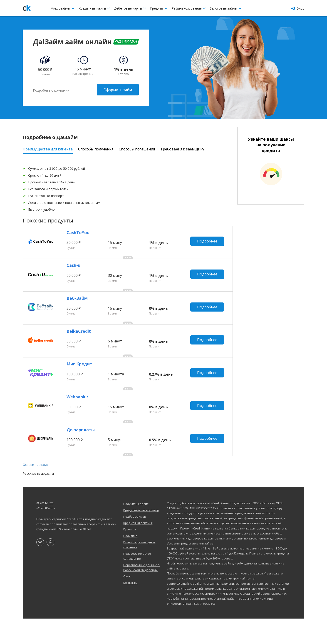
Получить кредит (136, 529)
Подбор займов (135, 542)
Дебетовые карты (130, 8)
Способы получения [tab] (96, 148)
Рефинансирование (189, 8)
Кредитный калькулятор (141, 536)
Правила (130, 555)
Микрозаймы (62, 8)
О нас (127, 602)
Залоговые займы (226, 8)
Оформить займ (118, 90)
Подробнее (208, 243)
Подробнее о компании (51, 90)
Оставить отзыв (35, 490)
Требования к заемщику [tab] (182, 148)
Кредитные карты (94, 8)
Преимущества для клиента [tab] (48, 148)
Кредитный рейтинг (138, 548)
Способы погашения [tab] (137, 148)
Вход (298, 8)
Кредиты (159, 8)
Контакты (130, 608)
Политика (130, 561)
